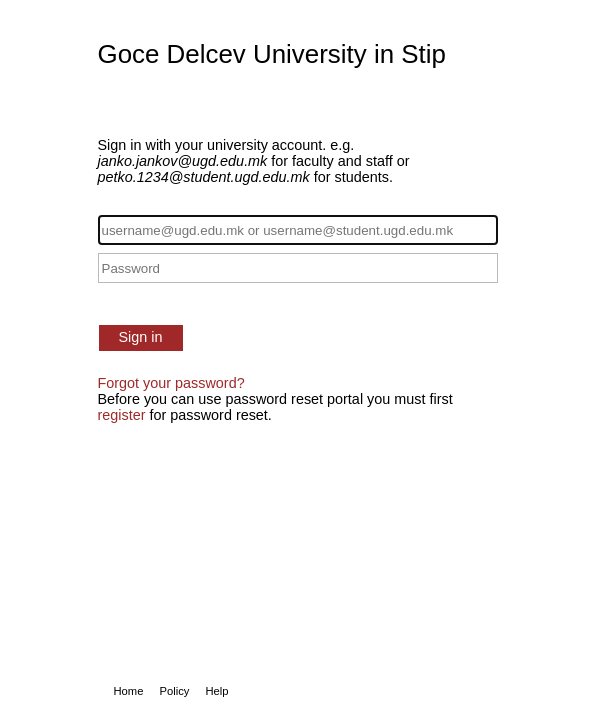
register (122, 415)
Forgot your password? (171, 383)
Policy (174, 691)
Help (216, 691)
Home (129, 691)
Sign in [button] (141, 337)
